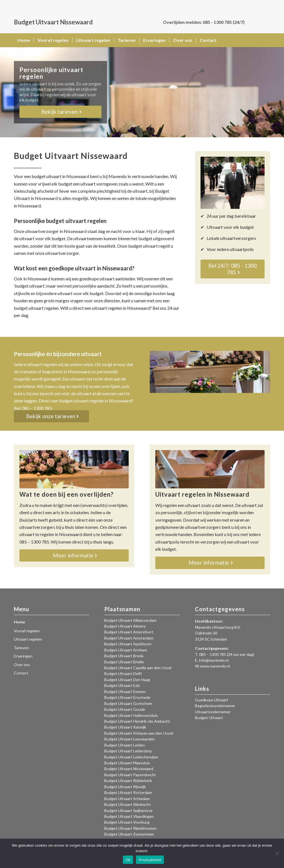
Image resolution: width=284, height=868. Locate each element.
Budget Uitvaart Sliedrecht (128, 804)
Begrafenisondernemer (215, 706)
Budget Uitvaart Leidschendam (131, 757)
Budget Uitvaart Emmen (125, 691)
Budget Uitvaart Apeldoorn (128, 644)
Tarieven (21, 648)
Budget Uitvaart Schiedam (127, 799)
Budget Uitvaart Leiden (125, 745)
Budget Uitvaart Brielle (124, 662)
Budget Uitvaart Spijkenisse (128, 810)
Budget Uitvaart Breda (124, 656)
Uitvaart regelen (28, 639)
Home (19, 622)
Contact (21, 673)
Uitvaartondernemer (213, 712)
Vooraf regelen (27, 631)
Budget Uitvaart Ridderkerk (128, 781)
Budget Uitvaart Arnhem (126, 650)
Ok (128, 860)
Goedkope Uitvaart (212, 700)
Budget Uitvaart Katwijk (125, 727)
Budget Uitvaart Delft (123, 673)
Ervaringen (23, 656)
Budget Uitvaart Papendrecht (130, 775)
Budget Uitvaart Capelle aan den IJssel (138, 668)
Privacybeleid (150, 860)
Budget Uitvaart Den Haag (127, 680)
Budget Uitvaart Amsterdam (129, 638)
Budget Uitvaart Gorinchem (128, 703)
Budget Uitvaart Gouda (125, 709)
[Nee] (277, 853)
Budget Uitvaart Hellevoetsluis (131, 715)
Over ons (22, 665)
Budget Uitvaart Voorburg (127, 822)
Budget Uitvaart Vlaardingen (129, 816)
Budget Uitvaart (209, 718)
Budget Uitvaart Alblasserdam (130, 620)
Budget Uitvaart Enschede (127, 697)
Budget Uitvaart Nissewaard (129, 769)
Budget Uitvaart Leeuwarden (130, 739)
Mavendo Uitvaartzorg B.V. (218, 627)
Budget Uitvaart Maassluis (127, 763)
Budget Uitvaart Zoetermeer (129, 834)
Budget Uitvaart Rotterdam (128, 792)
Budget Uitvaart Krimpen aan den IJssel (139, 733)
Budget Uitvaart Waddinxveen (130, 828)
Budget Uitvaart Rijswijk (125, 787)
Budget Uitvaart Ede (122, 685)
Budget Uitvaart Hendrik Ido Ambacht (137, 721)
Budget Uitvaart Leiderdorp (128, 751)
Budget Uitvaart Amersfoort (129, 632)
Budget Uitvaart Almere (125, 626)
